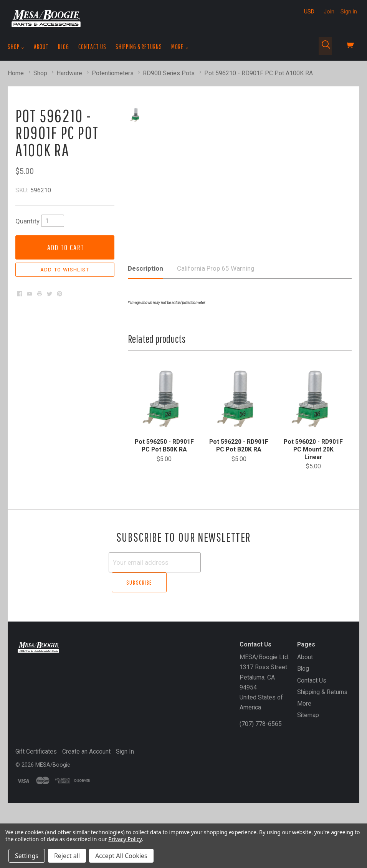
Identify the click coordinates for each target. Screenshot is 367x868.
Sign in (349, 12)
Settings (27, 856)
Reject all (67, 856)
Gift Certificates (36, 816)
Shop (16, 47)
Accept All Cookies (121, 856)
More (180, 47)
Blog (64, 47)
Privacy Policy (125, 839)
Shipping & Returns (139, 47)
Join (329, 12)
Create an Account (86, 816)
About (41, 47)
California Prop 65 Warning (216, 354)
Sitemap (308, 780)
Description (145, 354)
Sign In (125, 816)
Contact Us (92, 47)
